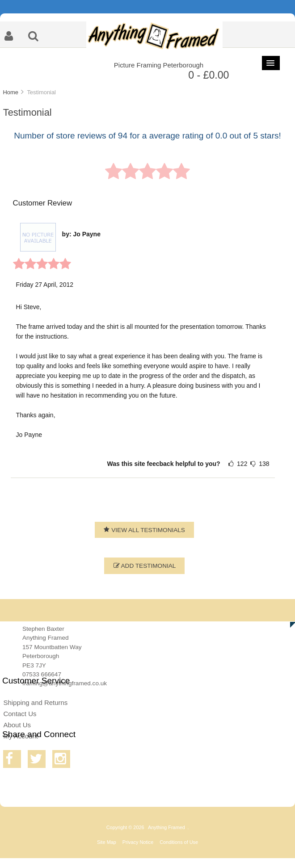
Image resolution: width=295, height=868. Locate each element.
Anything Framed (166, 827)
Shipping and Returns (35, 702)
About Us (17, 725)
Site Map (107, 842)
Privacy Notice (138, 842)
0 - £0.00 (209, 75)
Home (10, 92)
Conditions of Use (179, 842)
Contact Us (20, 714)
